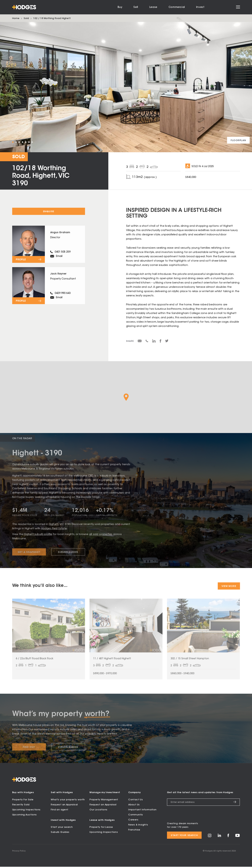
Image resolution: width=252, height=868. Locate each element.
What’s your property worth (68, 801)
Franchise (134, 831)
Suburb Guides (60, 833)
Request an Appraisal (64, 806)
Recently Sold (21, 806)
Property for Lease (101, 828)
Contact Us (136, 801)
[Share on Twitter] (167, 342)
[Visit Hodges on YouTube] (238, 838)
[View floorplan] (238, 140)
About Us (134, 806)
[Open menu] (238, 7)
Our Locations (98, 811)
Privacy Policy (19, 852)
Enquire (49, 212)
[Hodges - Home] (24, 7)
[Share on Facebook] (160, 342)
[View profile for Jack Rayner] (49, 287)
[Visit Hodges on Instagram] (210, 838)
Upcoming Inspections (26, 811)
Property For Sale (23, 801)
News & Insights (138, 826)
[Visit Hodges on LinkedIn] (219, 838)
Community (136, 816)
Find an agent (59, 811)
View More (229, 586)
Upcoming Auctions (24, 816)
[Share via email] (140, 342)
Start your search (62, 828)
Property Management (104, 801)
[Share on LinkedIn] (154, 342)
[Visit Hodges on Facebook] (228, 838)
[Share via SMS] (147, 342)
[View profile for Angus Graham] (49, 245)
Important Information (142, 811)
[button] (126, 397)
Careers (133, 821)
